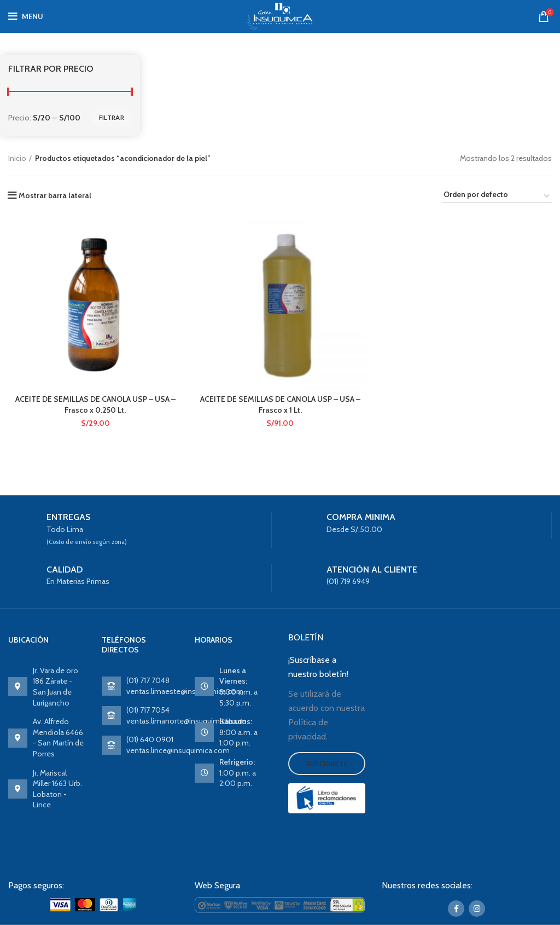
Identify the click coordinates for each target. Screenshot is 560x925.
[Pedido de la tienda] (497, 196)
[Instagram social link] (477, 909)
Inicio (17, 158)
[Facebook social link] (456, 909)
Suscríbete (327, 764)
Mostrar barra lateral (55, 195)
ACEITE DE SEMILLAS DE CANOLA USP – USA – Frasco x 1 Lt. (280, 404)
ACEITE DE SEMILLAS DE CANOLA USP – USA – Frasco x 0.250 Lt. (95, 404)
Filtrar (112, 117)
